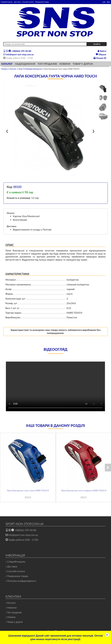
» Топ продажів (14, 612)
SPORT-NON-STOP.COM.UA (25, 524)
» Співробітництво (15, 562)
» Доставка (11, 566)
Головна (4, 69)
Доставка (17, 2)
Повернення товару (42, 2)
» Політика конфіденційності (21, 581)
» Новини (11, 617)
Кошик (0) (100, 58)
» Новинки (11, 608)
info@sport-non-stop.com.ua (18, 54)
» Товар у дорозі (14, 622)
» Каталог (11, 603)
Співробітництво (7, 2)
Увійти (102, 51)
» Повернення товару (17, 576)
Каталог (13, 69)
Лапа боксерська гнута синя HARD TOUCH (28, 490)
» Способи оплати (15, 571)
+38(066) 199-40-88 (17, 51)
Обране (101, 54)
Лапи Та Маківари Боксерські (30, 69)
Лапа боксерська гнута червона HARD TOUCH (84, 490)
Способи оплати (28, 2)
